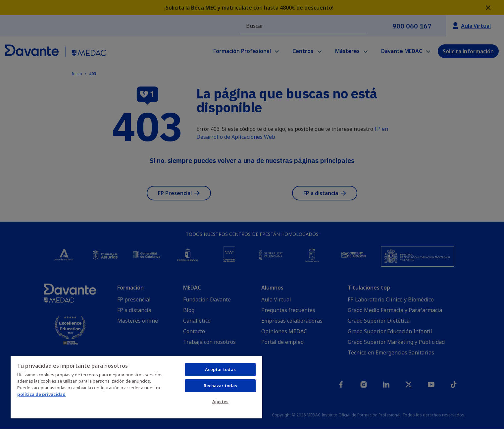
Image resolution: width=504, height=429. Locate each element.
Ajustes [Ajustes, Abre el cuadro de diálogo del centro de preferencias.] (220, 402)
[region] (136, 387)
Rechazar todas (221, 386)
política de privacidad (41, 394)
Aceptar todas (220, 369)
